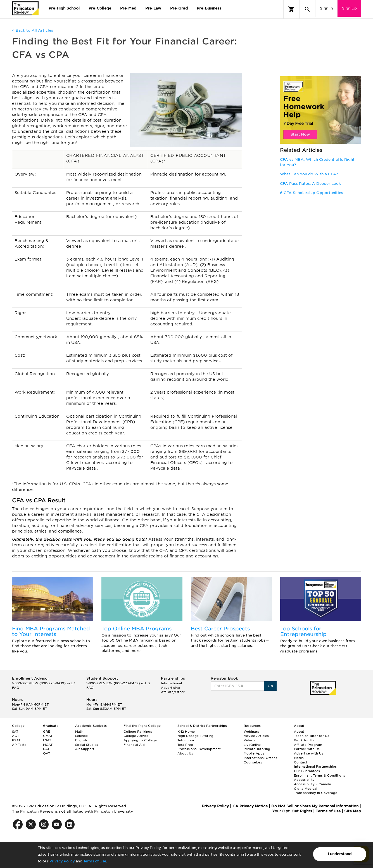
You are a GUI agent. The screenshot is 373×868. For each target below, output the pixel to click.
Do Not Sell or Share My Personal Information (315, 806)
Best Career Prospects (220, 629)
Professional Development (199, 749)
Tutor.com (186, 740)
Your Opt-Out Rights (292, 811)
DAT (46, 749)
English (81, 740)
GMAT (48, 736)
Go (270, 686)
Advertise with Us (309, 753)
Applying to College (140, 740)
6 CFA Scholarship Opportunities (312, 193)
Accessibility (304, 780)
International (171, 683)
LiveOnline (252, 745)
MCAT (48, 745)
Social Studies (87, 745)
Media (299, 758)
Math (79, 732)
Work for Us (304, 740)
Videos (249, 740)
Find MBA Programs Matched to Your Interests (51, 631)
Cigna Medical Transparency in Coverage (316, 791)
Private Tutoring (257, 749)
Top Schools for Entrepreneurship (303, 631)
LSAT (47, 740)
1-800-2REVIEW (44, 683)
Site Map (353, 811)
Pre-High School (64, 8)
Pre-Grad (179, 8)
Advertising (170, 688)
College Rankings (138, 732)
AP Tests (19, 745)
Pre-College (100, 8)
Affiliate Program (308, 745)
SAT (15, 732)
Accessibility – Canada (313, 784)
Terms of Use (95, 861)
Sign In (326, 8)
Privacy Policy (62, 861)
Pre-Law (153, 8)
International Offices (260, 758)
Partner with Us (307, 749)
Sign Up (349, 8)
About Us (185, 753)
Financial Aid (134, 745)
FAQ (16, 688)
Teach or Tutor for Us (312, 736)
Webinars (251, 732)
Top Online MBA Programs (136, 629)
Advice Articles (256, 736)
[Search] (307, 9)
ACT (16, 736)
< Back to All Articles (33, 30)
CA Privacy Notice (250, 806)
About (299, 732)
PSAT (16, 740)
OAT (47, 753)
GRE (47, 732)
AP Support (85, 749)
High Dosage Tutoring (195, 736)
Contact (301, 762)
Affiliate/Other (173, 692)
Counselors (253, 762)
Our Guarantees (307, 771)
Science (81, 736)
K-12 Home (186, 732)
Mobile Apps (254, 753)
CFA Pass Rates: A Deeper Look (310, 184)
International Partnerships (315, 767)
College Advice (136, 736)
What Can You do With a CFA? (309, 174)
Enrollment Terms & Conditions (319, 775)
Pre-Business (209, 8)
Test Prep (185, 745)
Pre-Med (128, 8)
